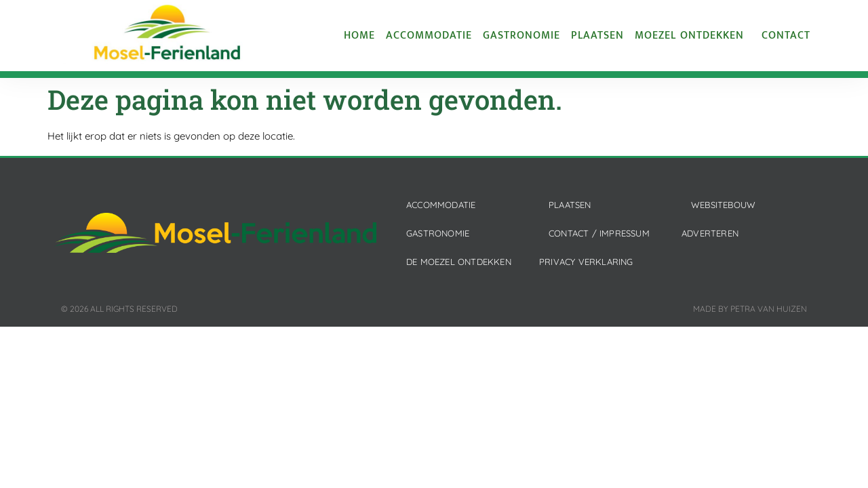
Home (359, 36)
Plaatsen (597, 36)
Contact (786, 36)
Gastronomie (521, 36)
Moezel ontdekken (693, 36)
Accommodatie (429, 36)
